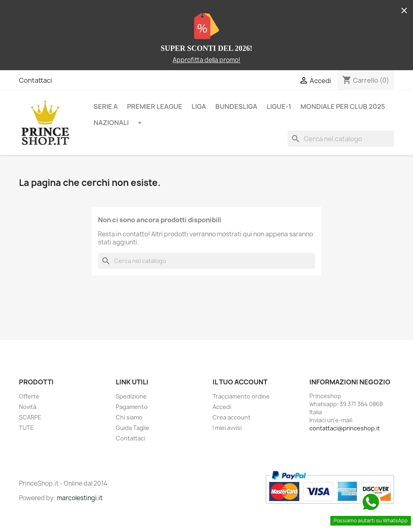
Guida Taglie (132, 428)
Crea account (232, 417)
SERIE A (106, 106)
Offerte (29, 396)
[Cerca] (341, 139)
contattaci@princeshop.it (345, 428)
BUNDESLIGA (236, 106)
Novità (28, 407)
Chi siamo (129, 417)
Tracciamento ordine (241, 396)
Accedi (222, 407)
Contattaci (35, 80)
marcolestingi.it (80, 498)
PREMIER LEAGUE (155, 106)
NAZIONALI (111, 123)
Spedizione (131, 396)
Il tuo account (240, 382)
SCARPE (30, 417)
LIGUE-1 (279, 106)
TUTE (26, 428)
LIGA (199, 106)
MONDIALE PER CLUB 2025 (343, 106)
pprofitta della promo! (209, 60)
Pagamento (132, 407)
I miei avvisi (227, 428)
